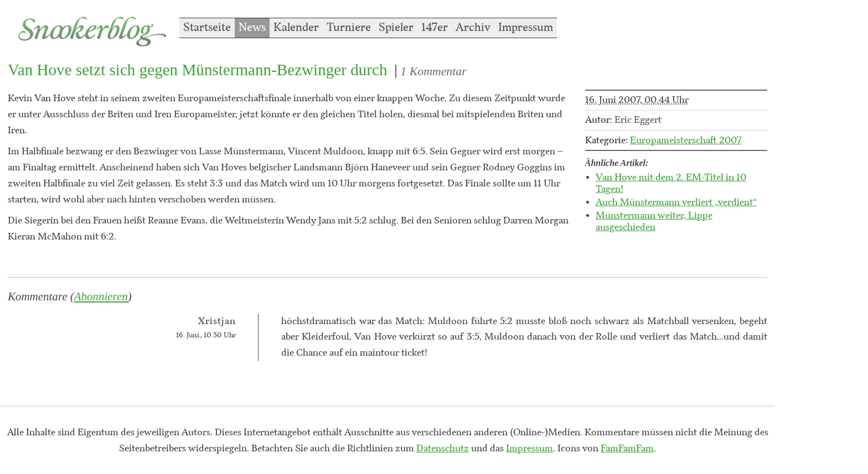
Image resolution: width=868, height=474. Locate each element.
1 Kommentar (433, 71)
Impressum (526, 28)
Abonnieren (101, 296)
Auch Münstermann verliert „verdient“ (676, 202)
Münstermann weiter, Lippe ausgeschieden (654, 222)
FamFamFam (627, 449)
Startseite (207, 28)
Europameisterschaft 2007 (686, 140)
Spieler (396, 28)
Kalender (296, 28)
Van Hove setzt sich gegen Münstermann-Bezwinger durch (197, 70)
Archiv (473, 28)
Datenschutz (443, 449)
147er (435, 28)
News (252, 28)
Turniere (349, 28)
